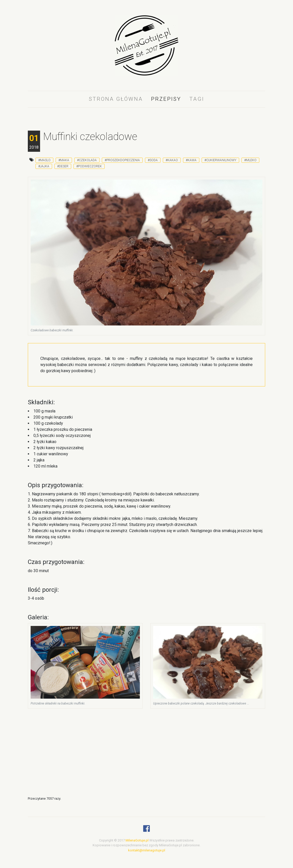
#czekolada (87, 160)
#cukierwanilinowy (220, 160)
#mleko (250, 160)
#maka (64, 160)
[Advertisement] (146, 431)
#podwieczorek (89, 166)
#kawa (191, 160)
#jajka (44, 166)
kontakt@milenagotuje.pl (147, 850)
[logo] (146, 49)
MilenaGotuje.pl (137, 840)
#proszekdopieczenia (122, 160)
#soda (153, 160)
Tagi (197, 99)
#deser (63, 166)
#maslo (44, 160)
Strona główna (116, 99)
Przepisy (166, 99)
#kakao (172, 160)
